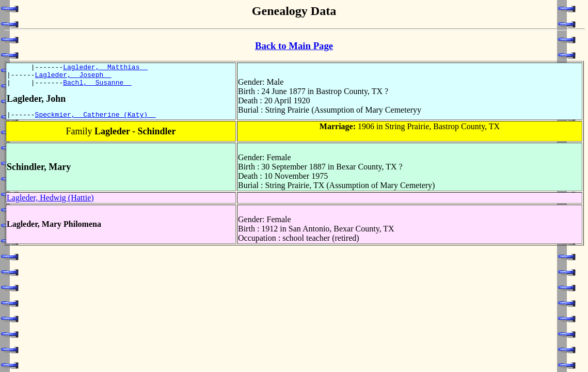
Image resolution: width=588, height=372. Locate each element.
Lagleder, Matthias (105, 68)
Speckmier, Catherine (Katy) (96, 120)
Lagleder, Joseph (73, 78)
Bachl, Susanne (97, 87)
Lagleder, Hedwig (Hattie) (50, 204)
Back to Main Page (294, 46)
